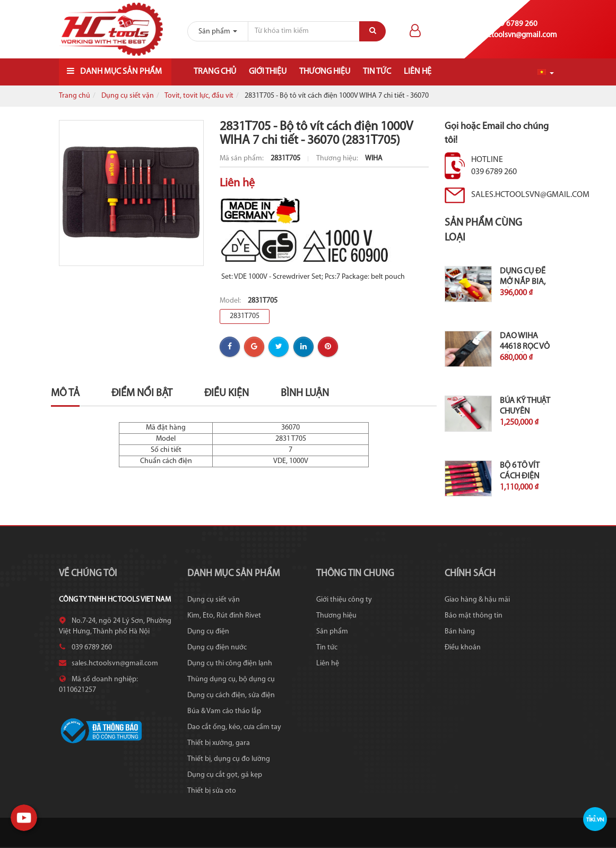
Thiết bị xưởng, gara (219, 743)
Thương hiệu (325, 72)
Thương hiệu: (338, 159)
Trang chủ (215, 72)
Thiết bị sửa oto (212, 791)
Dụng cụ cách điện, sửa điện (231, 695)
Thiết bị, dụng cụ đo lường (229, 759)
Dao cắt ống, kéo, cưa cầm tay (234, 727)
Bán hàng (460, 632)
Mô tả (65, 393)
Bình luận (305, 393)
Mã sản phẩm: (242, 159)
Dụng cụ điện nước (217, 648)
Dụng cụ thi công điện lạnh (230, 663)
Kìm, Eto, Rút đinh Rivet (224, 616)
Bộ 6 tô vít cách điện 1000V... (520, 476)
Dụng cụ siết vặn (128, 96)
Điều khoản (463, 648)
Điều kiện (227, 393)
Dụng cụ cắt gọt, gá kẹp (225, 775)
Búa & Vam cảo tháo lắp (224, 711)
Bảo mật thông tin (474, 616)
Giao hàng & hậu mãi (477, 600)
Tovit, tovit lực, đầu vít (199, 96)
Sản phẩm (332, 632)
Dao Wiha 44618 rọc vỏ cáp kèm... (525, 347)
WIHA (374, 159)
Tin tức (377, 72)
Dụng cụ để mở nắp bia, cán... (523, 282)
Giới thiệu (268, 72)
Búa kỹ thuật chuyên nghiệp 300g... (526, 412)
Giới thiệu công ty (344, 600)
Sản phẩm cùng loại (483, 231)
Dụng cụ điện (208, 632)
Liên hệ (418, 72)
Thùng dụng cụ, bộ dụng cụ (231, 679)
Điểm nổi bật (142, 393)
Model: (231, 301)
